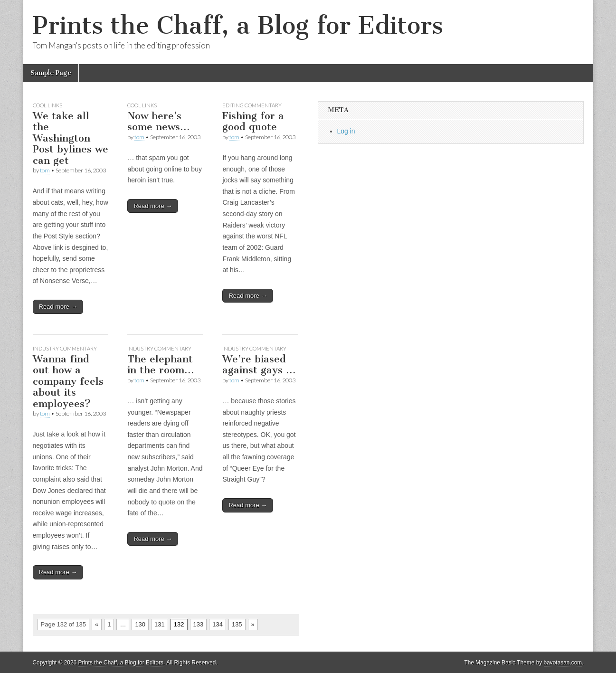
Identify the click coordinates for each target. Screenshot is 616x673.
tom (45, 170)
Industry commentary (65, 348)
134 (218, 624)
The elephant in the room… (161, 365)
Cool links (47, 105)
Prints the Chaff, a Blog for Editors (238, 25)
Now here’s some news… (158, 121)
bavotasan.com (563, 663)
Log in (346, 131)
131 (160, 624)
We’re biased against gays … (259, 365)
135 (237, 624)
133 (199, 624)
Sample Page (51, 73)
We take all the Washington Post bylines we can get (71, 138)
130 (140, 624)
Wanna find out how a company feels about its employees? (68, 381)
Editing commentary (252, 105)
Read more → (58, 307)
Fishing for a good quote (253, 121)
